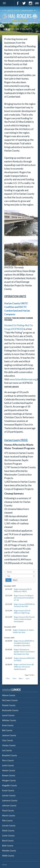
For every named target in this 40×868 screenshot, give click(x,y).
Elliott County (8, 830)
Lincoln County (9, 825)
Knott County (8, 790)
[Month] (20, 572)
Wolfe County (8, 856)
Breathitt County (10, 755)
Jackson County (9, 735)
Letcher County (9, 795)
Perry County (8, 760)
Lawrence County (10, 800)
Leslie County (8, 765)
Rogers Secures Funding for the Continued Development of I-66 (24, 598)
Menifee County (9, 851)
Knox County (8, 725)
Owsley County (9, 745)
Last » (28, 678)
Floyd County (8, 810)
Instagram (30, 3)
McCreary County (10, 700)
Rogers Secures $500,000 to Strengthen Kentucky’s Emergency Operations (24, 643)
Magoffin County (10, 785)
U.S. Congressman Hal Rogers (20, 17)
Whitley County (9, 720)
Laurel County (8, 715)
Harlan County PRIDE (16, 440)
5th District (17, 32)
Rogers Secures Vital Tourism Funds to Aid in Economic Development (24, 619)
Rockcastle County (10, 710)
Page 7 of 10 (30, 675)
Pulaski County (9, 705)
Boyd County (8, 840)
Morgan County (9, 780)
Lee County (7, 750)
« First (8, 678)
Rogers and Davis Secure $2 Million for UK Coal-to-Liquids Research (24, 667)
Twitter (24, 3)
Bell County (7, 730)
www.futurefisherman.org (23, 379)
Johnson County (9, 805)
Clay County (8, 740)
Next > (21, 678)
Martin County (9, 815)
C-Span (37, 3)
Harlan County (28, 32)
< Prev (14, 678)
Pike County (7, 820)
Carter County (8, 835)
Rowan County (9, 775)
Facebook (18, 3)
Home (9, 32)
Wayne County (9, 695)
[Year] (20, 576)
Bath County (8, 846)
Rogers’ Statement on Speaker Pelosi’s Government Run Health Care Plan (24, 652)
